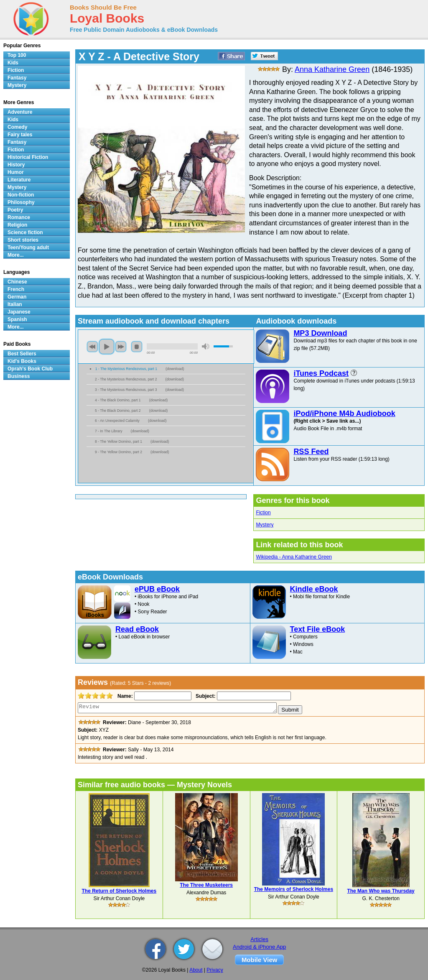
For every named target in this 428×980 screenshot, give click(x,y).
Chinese (17, 282)
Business (19, 376)
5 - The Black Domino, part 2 (118, 411)
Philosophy (21, 202)
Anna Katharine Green (332, 69)
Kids (13, 63)
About (196, 970)
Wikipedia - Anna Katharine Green (294, 557)
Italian (15, 304)
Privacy (215, 970)
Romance (19, 217)
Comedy (17, 127)
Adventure (20, 112)
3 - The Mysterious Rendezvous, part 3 (126, 390)
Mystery (265, 525)
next (121, 347)
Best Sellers (22, 354)
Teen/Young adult (28, 248)
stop (137, 347)
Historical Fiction (28, 157)
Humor (16, 172)
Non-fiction (21, 195)
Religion (17, 225)
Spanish (17, 319)
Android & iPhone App (259, 947)
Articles (259, 939)
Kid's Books (22, 361)
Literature (19, 180)
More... (16, 255)
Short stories (23, 240)
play (107, 347)
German (17, 297)
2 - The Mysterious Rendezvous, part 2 (126, 379)
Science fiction (25, 232)
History (16, 165)
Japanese (19, 312)
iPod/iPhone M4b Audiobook (344, 413)
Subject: (205, 696)
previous (92, 347)
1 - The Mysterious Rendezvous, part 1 (126, 369)
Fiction (263, 513)
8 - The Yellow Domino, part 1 (118, 442)
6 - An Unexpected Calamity (117, 421)
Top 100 (17, 55)
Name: (124, 696)
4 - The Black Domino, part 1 (118, 400)
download (175, 369)
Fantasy (17, 78)
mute (206, 346)
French (16, 289)
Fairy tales (20, 135)
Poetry (15, 210)
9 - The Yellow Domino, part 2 (118, 452)
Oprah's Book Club (30, 369)
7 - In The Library (109, 431)
